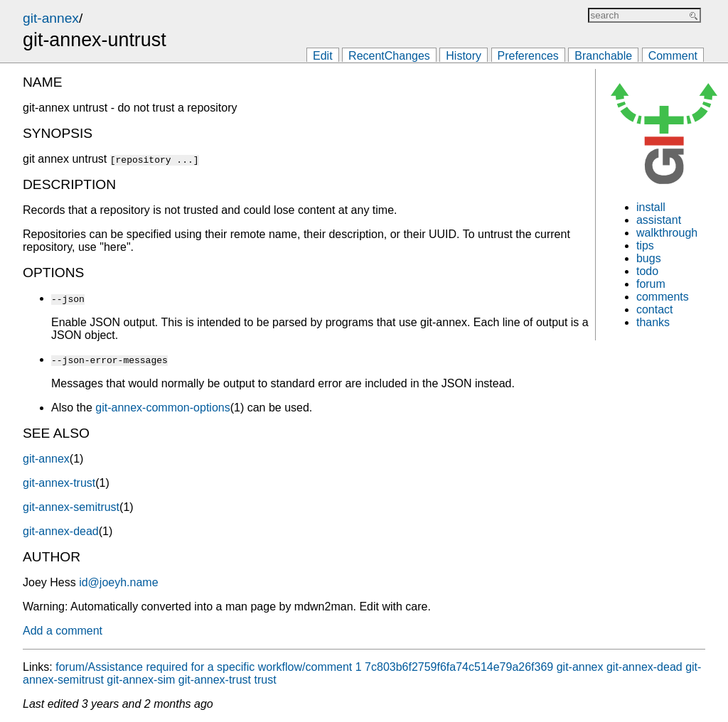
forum (651, 284)
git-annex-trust (59, 483)
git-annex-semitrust (71, 507)
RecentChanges (389, 56)
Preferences (528, 56)
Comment (673, 56)
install (651, 207)
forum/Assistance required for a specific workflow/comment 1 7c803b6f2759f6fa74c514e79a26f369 (304, 667)
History (464, 56)
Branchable (603, 56)
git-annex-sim (141, 680)
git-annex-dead (61, 531)
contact (655, 309)
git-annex (51, 18)
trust (265, 680)
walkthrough (667, 233)
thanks (653, 322)
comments (663, 297)
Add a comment (63, 631)
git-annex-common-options (162, 408)
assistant (659, 220)
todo (647, 271)
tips (645, 246)
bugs (649, 258)
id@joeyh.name (118, 582)
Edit (323, 56)
